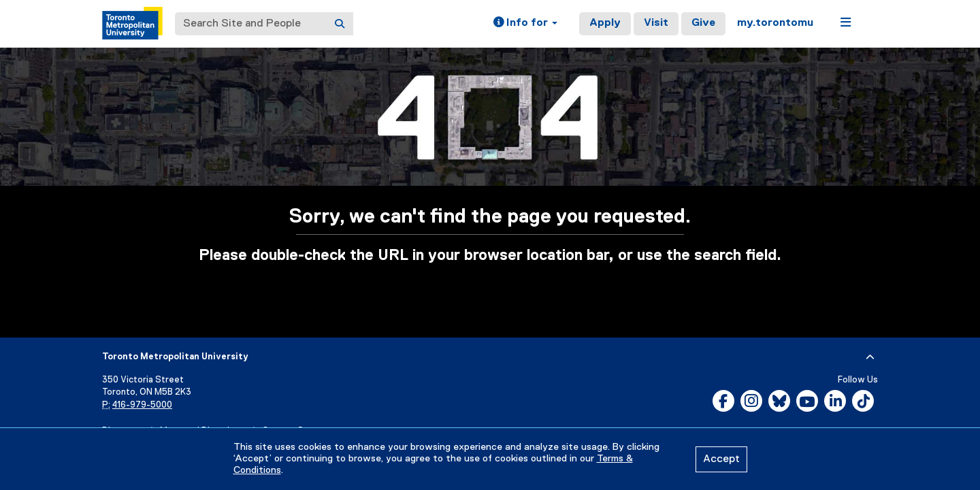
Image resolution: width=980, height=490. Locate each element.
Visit (656, 23)
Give (703, 23)
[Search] (340, 24)
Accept (721, 459)
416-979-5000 (142, 405)
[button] (525, 24)
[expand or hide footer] (870, 357)
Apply (605, 23)
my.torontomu (775, 23)
